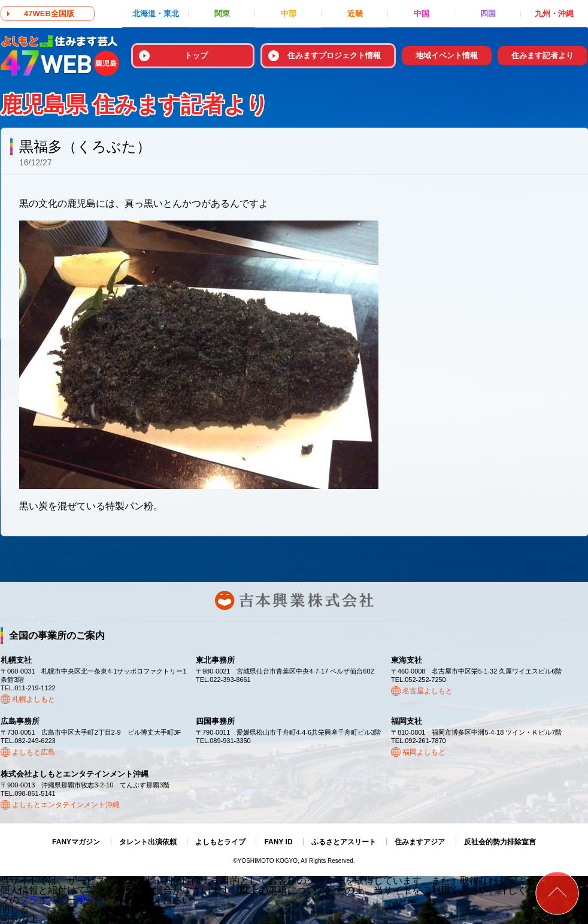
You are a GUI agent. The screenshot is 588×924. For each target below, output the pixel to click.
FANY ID (278, 842)
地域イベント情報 (447, 55)
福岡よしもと (424, 752)
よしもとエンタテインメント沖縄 (66, 805)
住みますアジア (420, 842)
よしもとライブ (220, 842)
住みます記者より (542, 55)
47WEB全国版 (49, 13)
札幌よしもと (34, 699)
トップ (196, 55)
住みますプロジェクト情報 (334, 55)
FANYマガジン (76, 842)
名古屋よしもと (428, 691)
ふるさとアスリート (344, 842)
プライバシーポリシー (67, 900)
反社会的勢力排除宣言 (500, 842)
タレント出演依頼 (148, 842)
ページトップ (557, 893)
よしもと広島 (34, 752)
